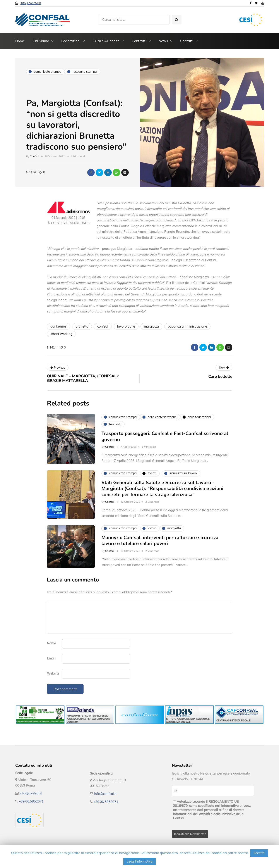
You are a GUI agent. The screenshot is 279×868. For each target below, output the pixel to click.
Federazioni (71, 41)
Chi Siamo (41, 41)
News (163, 41)
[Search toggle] (177, 20)
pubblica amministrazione (187, 326)
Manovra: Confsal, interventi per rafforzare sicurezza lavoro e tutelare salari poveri (160, 556)
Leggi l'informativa (139, 861)
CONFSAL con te (106, 41)
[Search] (134, 20)
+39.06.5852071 (31, 801)
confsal (103, 326)
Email (51, 658)
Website (53, 673)
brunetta (82, 326)
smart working (61, 334)
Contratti (139, 41)
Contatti (187, 41)
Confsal (34, 156)
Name (51, 643)
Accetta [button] (259, 853)
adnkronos (58, 326)
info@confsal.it (31, 3)
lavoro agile (126, 326)
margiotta (151, 326)
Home (20, 41)
